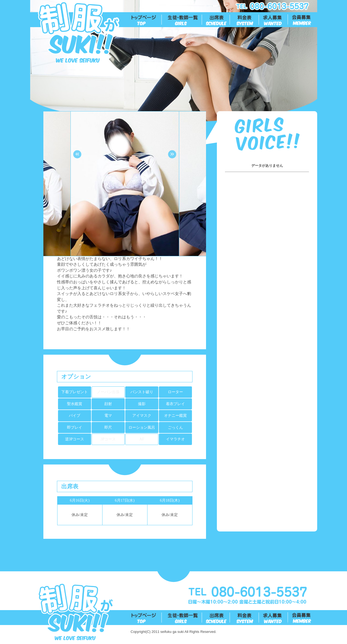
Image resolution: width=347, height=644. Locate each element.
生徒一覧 (182, 20)
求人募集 (274, 20)
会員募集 (303, 20)
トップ (147, 20)
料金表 (245, 20)
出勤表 (216, 20)
